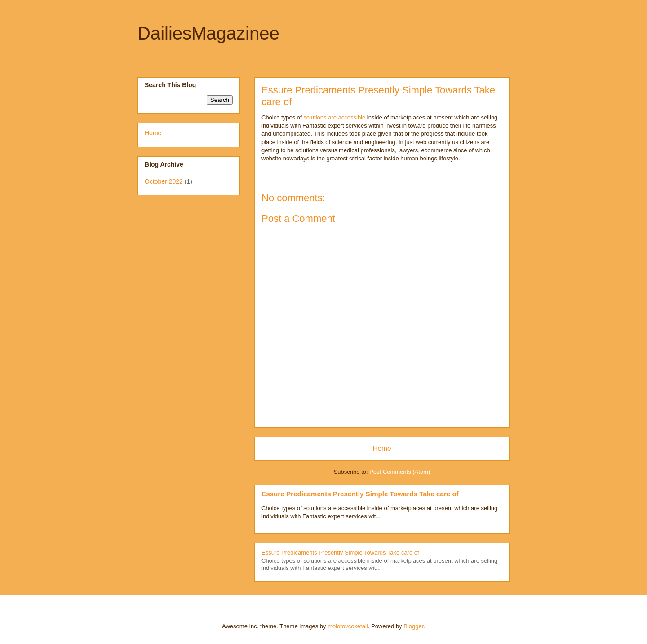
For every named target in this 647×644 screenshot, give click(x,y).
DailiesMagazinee (208, 33)
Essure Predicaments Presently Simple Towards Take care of (360, 494)
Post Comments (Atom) (400, 472)
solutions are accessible (334, 117)
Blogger (413, 626)
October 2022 (164, 181)
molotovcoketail (348, 626)
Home (382, 448)
